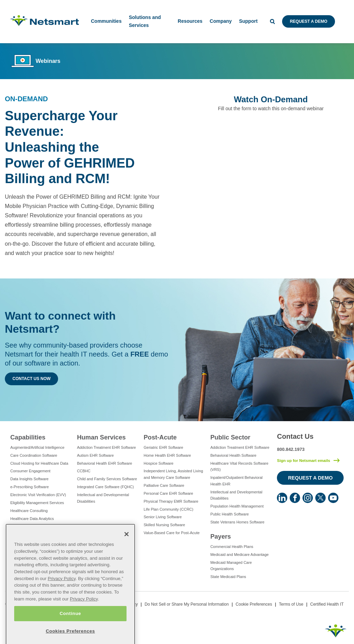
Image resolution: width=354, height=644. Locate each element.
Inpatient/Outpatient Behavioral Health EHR (236, 481)
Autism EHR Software (95, 455)
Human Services (101, 437)
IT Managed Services (28, 542)
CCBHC (84, 471)
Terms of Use (291, 604)
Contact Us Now (31, 379)
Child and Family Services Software (107, 479)
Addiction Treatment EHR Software (107, 447)
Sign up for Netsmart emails (304, 461)
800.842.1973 (291, 449)
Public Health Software (229, 514)
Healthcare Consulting (29, 511)
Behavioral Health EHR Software (105, 463)
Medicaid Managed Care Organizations (231, 566)
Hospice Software (159, 463)
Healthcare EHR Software (32, 527)
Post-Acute (160, 437)
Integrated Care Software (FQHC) (105, 487)
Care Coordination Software (34, 455)
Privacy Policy (62, 598)
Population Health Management (237, 506)
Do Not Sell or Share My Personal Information (187, 604)
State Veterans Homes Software (237, 522)
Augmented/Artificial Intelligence (38, 447)
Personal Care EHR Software (169, 493)
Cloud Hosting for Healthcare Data (39, 463)
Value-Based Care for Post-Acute (172, 533)
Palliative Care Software (164, 485)
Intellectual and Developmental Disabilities (103, 498)
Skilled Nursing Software (165, 525)
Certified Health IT (327, 604)
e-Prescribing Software (30, 487)
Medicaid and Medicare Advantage (239, 555)
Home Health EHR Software (167, 455)
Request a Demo (308, 21)
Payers (220, 537)
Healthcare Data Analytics (32, 519)
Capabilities (28, 437)
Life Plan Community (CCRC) (169, 509)
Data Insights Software (30, 479)
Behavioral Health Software (233, 455)
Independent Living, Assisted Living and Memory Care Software (174, 474)
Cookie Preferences (254, 604)
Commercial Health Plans (232, 547)
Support (248, 21)
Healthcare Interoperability (32, 534)
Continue (70, 632)
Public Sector (230, 437)
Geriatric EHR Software (164, 447)
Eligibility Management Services (37, 503)
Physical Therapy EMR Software (171, 501)
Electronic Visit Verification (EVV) (38, 495)
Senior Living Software (163, 517)
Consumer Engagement (30, 471)
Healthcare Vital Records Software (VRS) (239, 467)
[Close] (127, 553)
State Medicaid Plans (228, 577)
